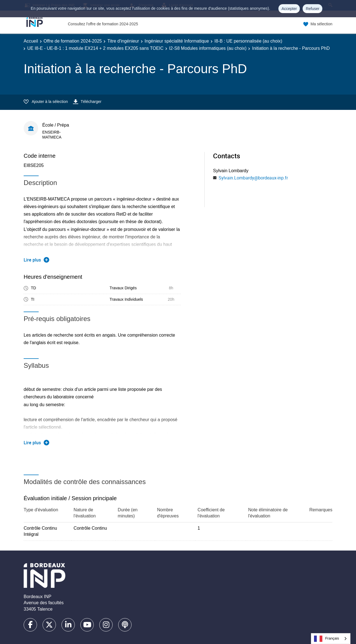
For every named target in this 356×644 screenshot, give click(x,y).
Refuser (312, 9)
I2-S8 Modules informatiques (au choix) (208, 48)
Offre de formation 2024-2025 (73, 41)
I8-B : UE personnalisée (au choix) (248, 41)
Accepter (289, 9)
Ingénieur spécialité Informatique (177, 41)
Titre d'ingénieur (123, 41)
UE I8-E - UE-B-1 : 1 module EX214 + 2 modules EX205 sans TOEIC (95, 48)
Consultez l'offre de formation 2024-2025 (103, 24)
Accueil (31, 41)
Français (327, 639)
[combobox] (331, 639)
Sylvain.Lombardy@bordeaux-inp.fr (253, 178)
